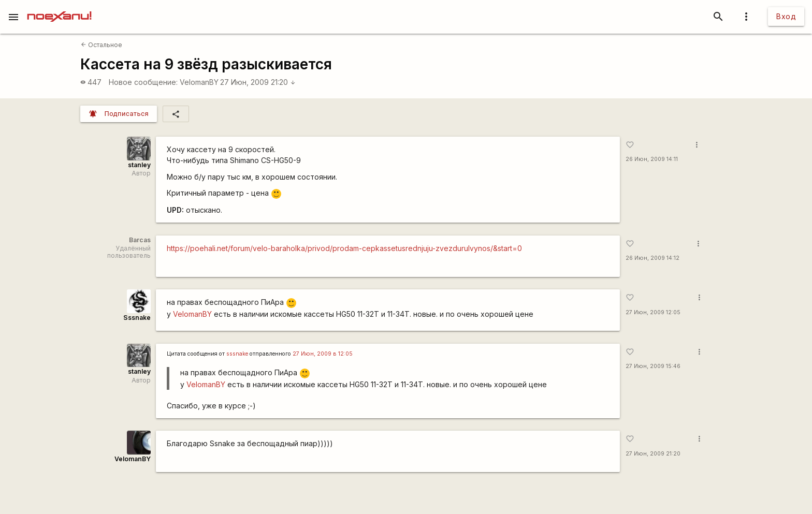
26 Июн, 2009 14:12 (653, 258)
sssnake (237, 354)
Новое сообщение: (143, 82)
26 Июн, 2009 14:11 (652, 159)
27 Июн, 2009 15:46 (653, 366)
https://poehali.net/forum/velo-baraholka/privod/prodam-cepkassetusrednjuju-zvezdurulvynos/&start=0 (344, 248)
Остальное (102, 45)
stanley (139, 165)
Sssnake (137, 318)
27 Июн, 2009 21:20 (258, 82)
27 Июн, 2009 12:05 (653, 312)
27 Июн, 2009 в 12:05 (323, 354)
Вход (786, 16)
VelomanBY (199, 82)
